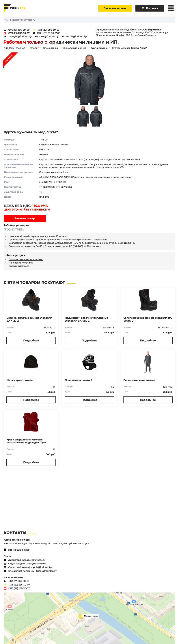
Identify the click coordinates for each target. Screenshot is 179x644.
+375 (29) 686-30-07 (48, 30)
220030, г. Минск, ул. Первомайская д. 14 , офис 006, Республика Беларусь (46, 543)
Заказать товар (25, 218)
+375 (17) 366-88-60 (19, 30)
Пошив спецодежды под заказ (26, 259)
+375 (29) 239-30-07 (19, 33)
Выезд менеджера (19, 266)
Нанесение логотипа (21, 263)
